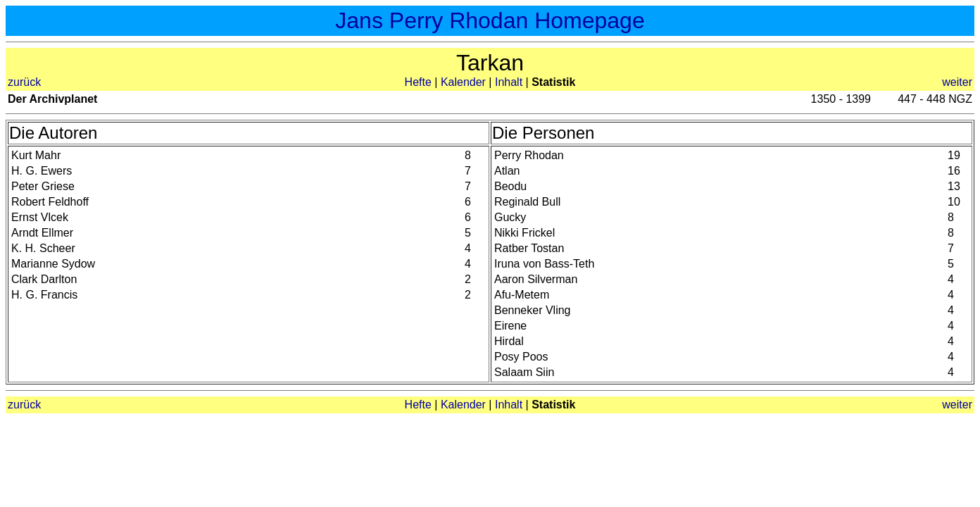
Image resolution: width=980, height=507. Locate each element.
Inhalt (509, 82)
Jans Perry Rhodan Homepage (490, 20)
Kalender (463, 82)
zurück (24, 82)
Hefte (418, 82)
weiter (957, 82)
